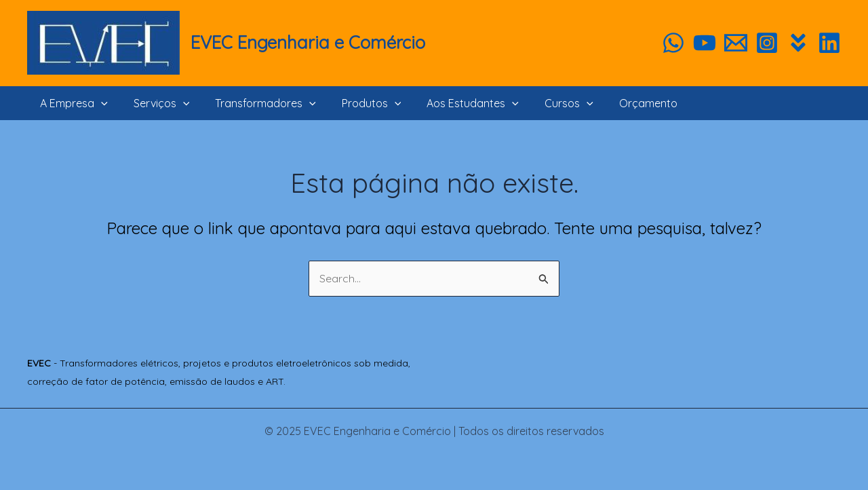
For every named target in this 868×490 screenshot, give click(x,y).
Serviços (156, 103)
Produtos (357, 103)
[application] (99, 103)
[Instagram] (767, 43)
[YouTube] (705, 43)
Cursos (547, 103)
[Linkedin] (829, 43)
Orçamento (622, 103)
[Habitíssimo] (798, 43)
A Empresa (72, 103)
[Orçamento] (736, 43)
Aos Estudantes (454, 103)
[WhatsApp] (673, 43)
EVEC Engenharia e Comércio (308, 42)
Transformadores (255, 103)
